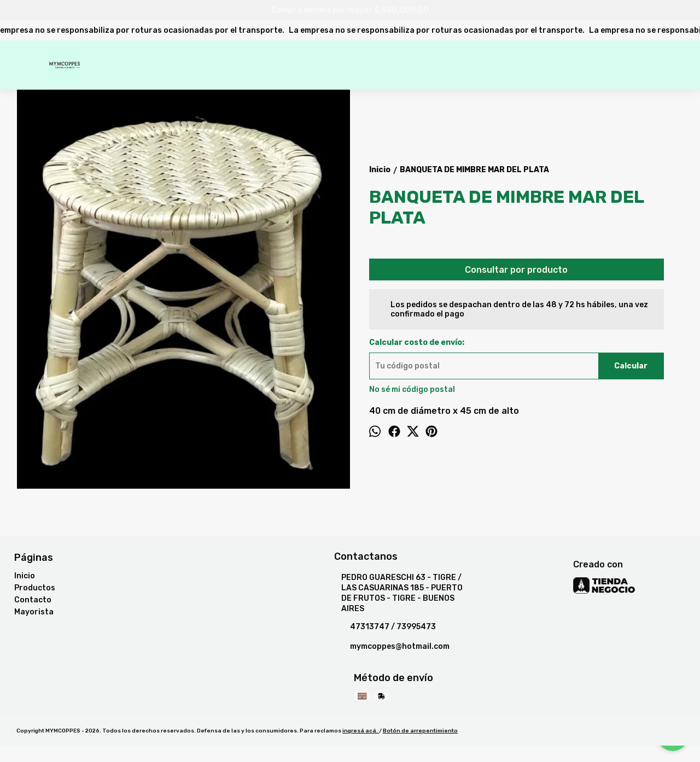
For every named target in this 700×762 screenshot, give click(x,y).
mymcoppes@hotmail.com (392, 647)
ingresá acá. (361, 731)
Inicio (25, 576)
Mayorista (34, 612)
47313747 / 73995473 (385, 627)
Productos (35, 588)
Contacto (33, 600)
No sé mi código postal (412, 389)
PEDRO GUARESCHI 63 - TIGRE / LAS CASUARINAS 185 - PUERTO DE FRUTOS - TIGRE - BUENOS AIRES (398, 593)
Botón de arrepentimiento (420, 731)
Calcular (631, 366)
